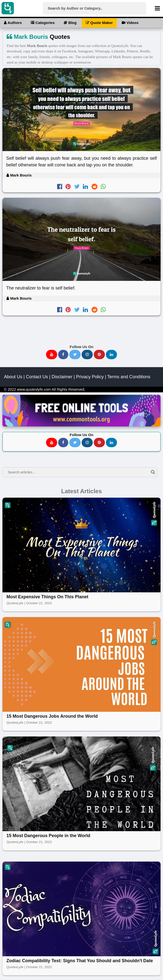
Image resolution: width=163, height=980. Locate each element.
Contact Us (37, 377)
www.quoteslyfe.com (34, 389)
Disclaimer (62, 377)
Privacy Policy (90, 377)
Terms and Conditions (129, 377)
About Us (13, 377)
